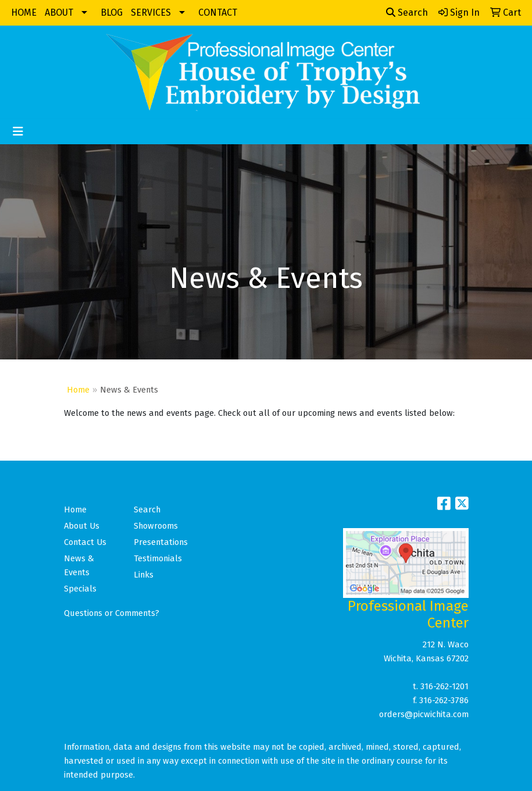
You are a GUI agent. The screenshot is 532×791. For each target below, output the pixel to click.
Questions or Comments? (112, 613)
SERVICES (151, 13)
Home (78, 390)
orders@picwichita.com (424, 714)
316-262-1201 (444, 686)
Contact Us (85, 542)
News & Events (79, 565)
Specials (80, 589)
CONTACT (218, 13)
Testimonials (158, 558)
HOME (24, 13)
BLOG (112, 13)
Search (407, 13)
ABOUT (59, 13)
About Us (82, 526)
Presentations (161, 542)
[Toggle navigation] (18, 131)
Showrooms (156, 526)
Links (144, 575)
